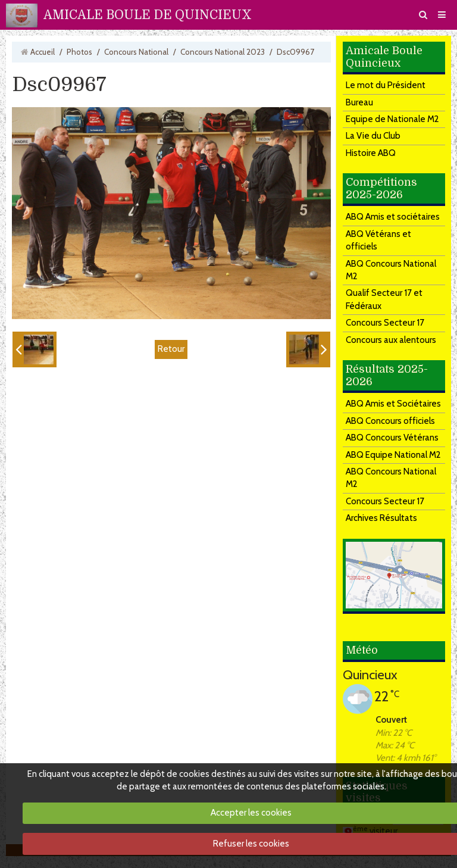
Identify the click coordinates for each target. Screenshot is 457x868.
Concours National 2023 (223, 52)
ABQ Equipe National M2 (393, 455)
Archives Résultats (381, 518)
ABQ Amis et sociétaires (393, 217)
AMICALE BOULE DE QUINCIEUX (148, 15)
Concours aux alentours (391, 340)
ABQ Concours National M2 (391, 270)
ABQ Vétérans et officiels (378, 240)
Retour (171, 349)
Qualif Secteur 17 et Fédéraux (384, 299)
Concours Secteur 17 (385, 323)
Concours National (136, 52)
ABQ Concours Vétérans (392, 438)
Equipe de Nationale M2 (392, 119)
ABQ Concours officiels (390, 421)
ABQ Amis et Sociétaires (393, 404)
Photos (79, 52)
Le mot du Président (386, 85)
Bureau (359, 102)
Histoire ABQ (371, 153)
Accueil (43, 52)
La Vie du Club (373, 136)
